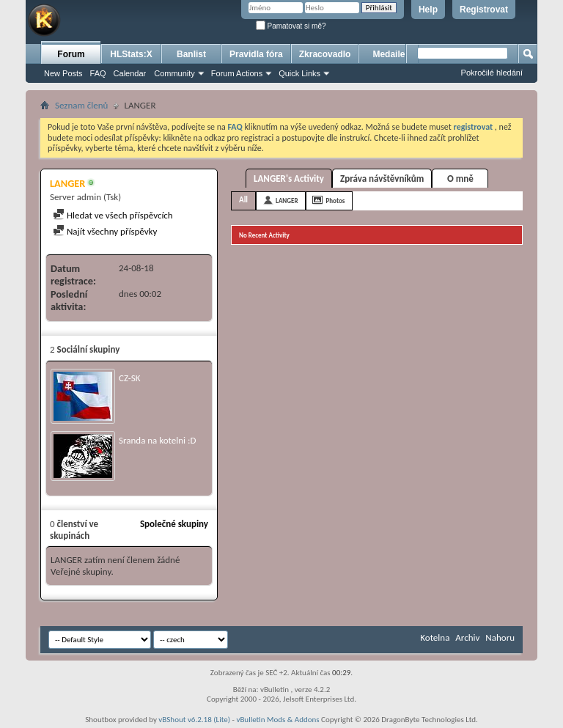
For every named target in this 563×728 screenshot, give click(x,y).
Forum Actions (237, 73)
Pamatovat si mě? (291, 26)
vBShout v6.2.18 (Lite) (194, 720)
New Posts (63, 73)
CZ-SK (129, 378)
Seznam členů (81, 105)
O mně (460, 179)
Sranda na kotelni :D (158, 440)
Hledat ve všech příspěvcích (113, 215)
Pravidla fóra (256, 54)
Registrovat (484, 10)
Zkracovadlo (325, 54)
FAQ (98, 73)
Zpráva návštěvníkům (382, 179)
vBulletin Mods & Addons (277, 720)
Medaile (389, 54)
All (243, 200)
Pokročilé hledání (492, 73)
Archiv (467, 637)
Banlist (191, 54)
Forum (71, 54)
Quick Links (299, 73)
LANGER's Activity (289, 179)
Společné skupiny (174, 524)
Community (174, 73)
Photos (335, 201)
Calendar (130, 73)
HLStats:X (131, 54)
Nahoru (500, 637)
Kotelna (435, 637)
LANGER (287, 201)
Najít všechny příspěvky (105, 231)
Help (428, 10)
